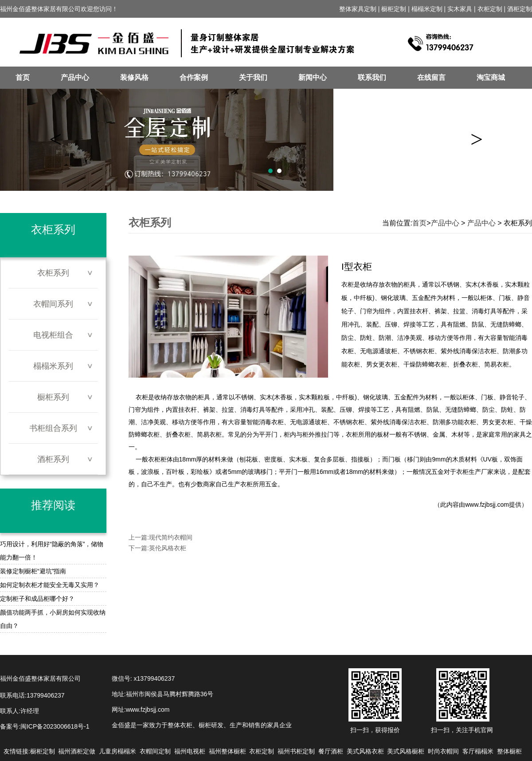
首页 (23, 77)
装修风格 (134, 77)
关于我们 (253, 77)
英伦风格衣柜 (168, 548)
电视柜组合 (53, 335)
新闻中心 (313, 77)
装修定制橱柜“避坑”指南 (33, 571)
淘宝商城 (491, 77)
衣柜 (154, 459)
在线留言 (431, 77)
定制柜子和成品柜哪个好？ (37, 599)
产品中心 (75, 77)
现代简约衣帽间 (171, 537)
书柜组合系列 (53, 428)
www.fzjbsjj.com (487, 505)
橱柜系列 (53, 397)
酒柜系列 (53, 459)
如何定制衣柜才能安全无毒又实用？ (50, 585)
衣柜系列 (53, 273)
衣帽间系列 (53, 304)
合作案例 (194, 77)
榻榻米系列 (53, 366)
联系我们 (372, 77)
